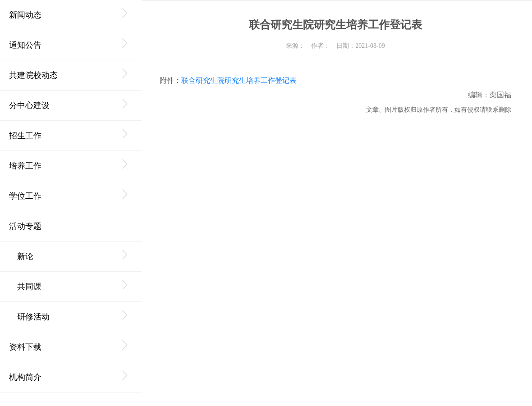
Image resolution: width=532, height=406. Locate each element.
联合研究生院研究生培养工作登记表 (239, 80)
